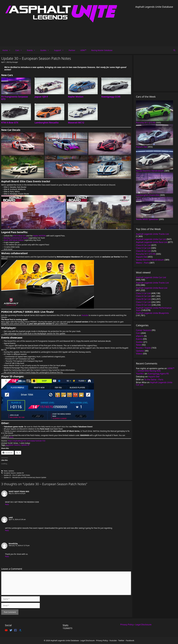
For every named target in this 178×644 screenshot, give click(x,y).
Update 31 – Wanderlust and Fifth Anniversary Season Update (25, 477)
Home (8, 50)
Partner (72, 50)
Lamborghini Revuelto (47, 123)
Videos (139, 354)
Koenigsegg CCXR (111, 97)
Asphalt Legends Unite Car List (154, 383)
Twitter (121, 640)
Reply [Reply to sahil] (7, 530)
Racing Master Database (102, 50)
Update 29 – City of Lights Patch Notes (17, 475)
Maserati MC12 (76, 123)
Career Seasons (144, 330)
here (11, 437)
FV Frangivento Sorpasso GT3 (15, 98)
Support (60, 50)
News (6, 471)
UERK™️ (83, 50)
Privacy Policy (127, 624)
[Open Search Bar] (174, 50)
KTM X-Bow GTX (10, 123)
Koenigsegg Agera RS (158, 374)
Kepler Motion (76, 97)
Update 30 (25, 445)
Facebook (130, 640)
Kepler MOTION (39, 236)
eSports (140, 336)
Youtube (85, 315)
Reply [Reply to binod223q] (7, 556)
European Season (13, 445)
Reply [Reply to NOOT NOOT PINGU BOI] (7, 504)
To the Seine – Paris (154, 379)
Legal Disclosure (143, 624)
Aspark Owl (154, 376)
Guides (46, 50)
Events (32, 50)
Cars (20, 50)
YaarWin (140, 374)
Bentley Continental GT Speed (16, 238)
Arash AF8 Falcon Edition (14, 240)
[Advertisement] (154, 26)
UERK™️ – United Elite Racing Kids (155, 369)
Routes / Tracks (143, 348)
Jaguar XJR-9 (41, 97)
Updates (11, 471)
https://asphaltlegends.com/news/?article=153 (26, 441)
